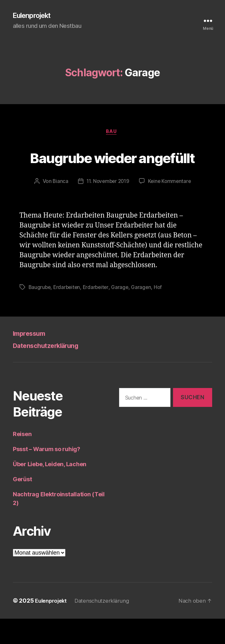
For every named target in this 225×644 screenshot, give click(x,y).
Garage (123, 312)
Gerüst (22, 504)
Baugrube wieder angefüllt (112, 169)
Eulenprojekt (35, 16)
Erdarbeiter (98, 312)
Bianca (58, 207)
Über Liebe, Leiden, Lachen (50, 489)
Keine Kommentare (171, 207)
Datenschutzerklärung (53, 371)
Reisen (22, 459)
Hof (161, 312)
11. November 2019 (107, 207)
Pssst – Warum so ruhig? (47, 474)
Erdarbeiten (68, 312)
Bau (112, 133)
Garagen (145, 312)
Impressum (33, 358)
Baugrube (40, 312)
